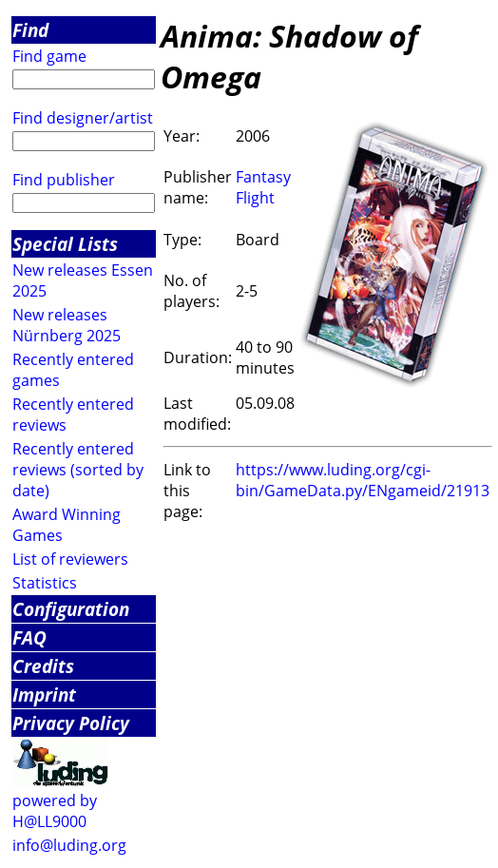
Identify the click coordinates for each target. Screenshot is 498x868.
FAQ (29, 637)
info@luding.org (69, 845)
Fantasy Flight (263, 187)
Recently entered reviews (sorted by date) (78, 470)
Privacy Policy (71, 723)
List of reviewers (70, 559)
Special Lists (65, 244)
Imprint (44, 694)
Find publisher (64, 180)
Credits (43, 666)
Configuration (71, 609)
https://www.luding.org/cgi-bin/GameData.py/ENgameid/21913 (363, 480)
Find (30, 30)
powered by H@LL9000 (55, 811)
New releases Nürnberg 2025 (67, 325)
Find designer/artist (83, 118)
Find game (49, 56)
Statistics (45, 583)
